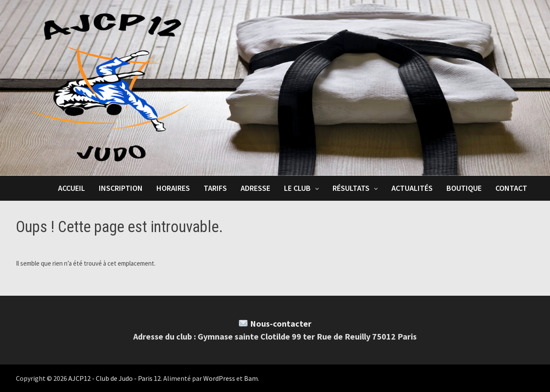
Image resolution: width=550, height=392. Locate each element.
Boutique (464, 188)
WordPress (219, 378)
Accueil (72, 188)
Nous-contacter (281, 323)
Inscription (121, 188)
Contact (511, 188)
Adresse (255, 188)
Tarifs (215, 188)
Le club (297, 188)
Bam (251, 378)
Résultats (351, 188)
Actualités (412, 188)
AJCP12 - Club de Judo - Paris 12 (115, 378)
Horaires (173, 188)
